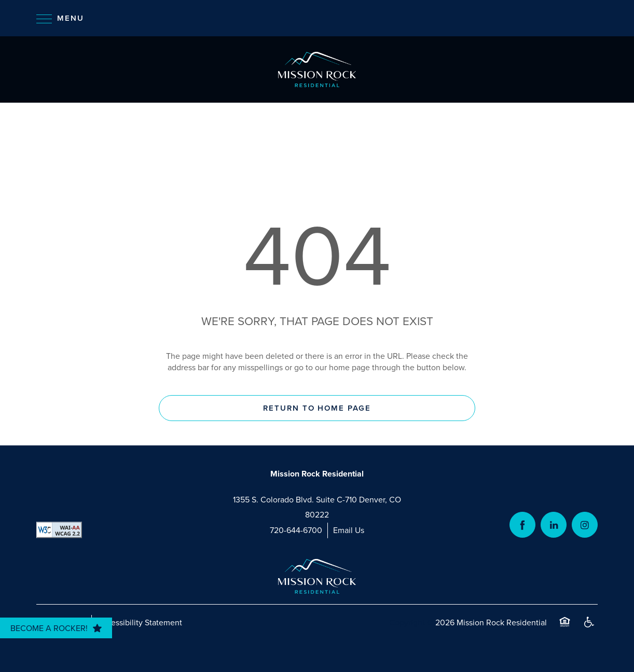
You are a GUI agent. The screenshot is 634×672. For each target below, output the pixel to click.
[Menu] (60, 18)
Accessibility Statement (140, 622)
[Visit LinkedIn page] (554, 525)
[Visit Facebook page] (522, 525)
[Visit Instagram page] (585, 525)
